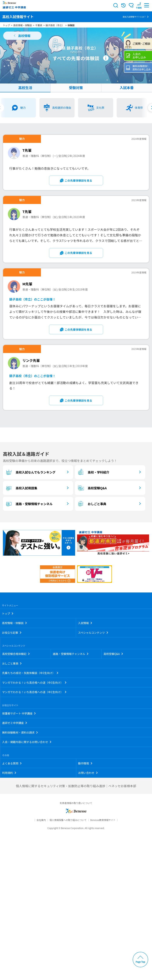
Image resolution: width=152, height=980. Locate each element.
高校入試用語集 (21, 488)
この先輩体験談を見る (79, 180)
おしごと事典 (92, 504)
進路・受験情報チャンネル (29, 504)
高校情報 (24, 36)
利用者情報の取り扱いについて (76, 803)
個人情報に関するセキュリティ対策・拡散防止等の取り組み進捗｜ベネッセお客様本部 (76, 786)
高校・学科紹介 (93, 472)
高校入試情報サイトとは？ (134, 17)
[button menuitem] (139, 5)
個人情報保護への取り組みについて (68, 820)
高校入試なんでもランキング (30, 472)
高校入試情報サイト (18, 17)
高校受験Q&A (92, 488)
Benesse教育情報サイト (103, 820)
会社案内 (41, 820)
